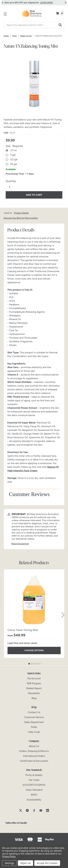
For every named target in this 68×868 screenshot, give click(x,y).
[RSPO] (34, 795)
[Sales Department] (34, 722)
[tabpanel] (34, 614)
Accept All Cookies (47, 863)
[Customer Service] (34, 717)
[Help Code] (34, 732)
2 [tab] (32, 664)
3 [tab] (34, 664)
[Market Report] (34, 688)
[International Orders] (34, 756)
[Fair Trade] (34, 780)
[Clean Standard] (34, 790)
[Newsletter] (34, 693)
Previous (4, 615)
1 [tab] (29, 664)
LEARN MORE (50, 3)
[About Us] (34, 746)
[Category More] (15, 36)
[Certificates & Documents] (34, 761)
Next (63, 615)
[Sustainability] (34, 800)
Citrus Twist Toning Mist (23, 630)
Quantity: (11, 181)
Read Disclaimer (20, 544)
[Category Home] (6, 36)
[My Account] (34, 678)
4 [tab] (37, 664)
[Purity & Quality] (34, 775)
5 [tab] (40, 664)
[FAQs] (34, 727)
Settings (9, 863)
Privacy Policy (9, 856)
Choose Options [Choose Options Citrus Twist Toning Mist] (34, 650)
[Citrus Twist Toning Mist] (34, 600)
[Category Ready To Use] (26, 36)
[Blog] (34, 698)
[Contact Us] (34, 712)
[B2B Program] (34, 683)
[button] (60, 25)
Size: (14, 146)
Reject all (25, 863)
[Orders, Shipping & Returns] (34, 751)
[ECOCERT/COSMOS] (34, 785)
